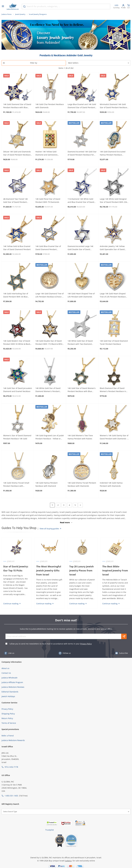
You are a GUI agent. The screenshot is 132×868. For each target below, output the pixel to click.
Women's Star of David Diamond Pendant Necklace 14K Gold (17, 437)
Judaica (68, 861)
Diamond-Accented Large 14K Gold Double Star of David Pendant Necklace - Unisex (80, 248)
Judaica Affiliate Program (12, 682)
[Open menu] (3, 6)
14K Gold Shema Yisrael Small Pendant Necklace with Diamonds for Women (16, 485)
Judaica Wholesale (9, 678)
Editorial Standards (10, 692)
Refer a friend (8, 736)
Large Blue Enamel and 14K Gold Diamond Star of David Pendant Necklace (82, 106)
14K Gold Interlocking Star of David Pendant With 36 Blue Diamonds (16, 295)
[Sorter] (99, 63)
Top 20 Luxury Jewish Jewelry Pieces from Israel (82, 570)
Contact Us (6, 673)
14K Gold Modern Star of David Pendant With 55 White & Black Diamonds (17, 343)
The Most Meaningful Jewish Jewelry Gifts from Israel (49, 570)
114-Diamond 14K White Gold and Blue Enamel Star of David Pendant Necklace (81, 201)
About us (5, 668)
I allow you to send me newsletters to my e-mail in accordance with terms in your (50, 644)
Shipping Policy (8, 714)
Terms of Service (9, 723)
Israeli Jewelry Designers (38, 14)
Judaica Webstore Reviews (13, 687)
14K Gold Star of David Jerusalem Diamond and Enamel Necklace (18, 390)
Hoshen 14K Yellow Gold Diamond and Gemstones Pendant (46, 153)
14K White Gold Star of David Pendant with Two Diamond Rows (80, 343)
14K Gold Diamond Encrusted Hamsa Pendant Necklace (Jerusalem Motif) (113, 153)
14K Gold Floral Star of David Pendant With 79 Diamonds (48, 200)
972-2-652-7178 (11, 767)
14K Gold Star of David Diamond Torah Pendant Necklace (114, 342)
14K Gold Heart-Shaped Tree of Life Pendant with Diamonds (81, 295)
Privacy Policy (86, 644)
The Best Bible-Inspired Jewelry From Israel (115, 570)
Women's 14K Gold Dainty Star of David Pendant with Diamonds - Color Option (114, 437)
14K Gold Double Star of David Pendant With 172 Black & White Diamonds (49, 343)
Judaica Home (7, 14)
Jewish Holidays (8, 696)
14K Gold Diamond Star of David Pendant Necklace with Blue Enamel (17, 106)
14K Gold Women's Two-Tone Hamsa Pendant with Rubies (80, 437)
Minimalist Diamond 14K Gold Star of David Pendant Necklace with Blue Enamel (113, 106)
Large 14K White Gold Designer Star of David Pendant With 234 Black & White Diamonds (113, 201)
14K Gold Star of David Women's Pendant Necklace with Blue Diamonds (82, 390)
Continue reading (12, 604)
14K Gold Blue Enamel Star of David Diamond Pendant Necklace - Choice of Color (48, 248)
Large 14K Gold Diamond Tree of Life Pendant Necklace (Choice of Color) (50, 295)
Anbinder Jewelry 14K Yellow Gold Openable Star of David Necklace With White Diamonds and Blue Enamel (113, 248)
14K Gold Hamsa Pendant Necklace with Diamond (46, 484)
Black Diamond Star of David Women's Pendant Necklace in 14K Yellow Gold (113, 390)
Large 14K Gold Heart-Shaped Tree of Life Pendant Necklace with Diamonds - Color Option (113, 295)
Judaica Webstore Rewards (13, 740)
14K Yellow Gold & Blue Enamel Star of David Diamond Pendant (17, 248)
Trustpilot (50, 830)
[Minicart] (128, 7)
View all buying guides (50, 529)
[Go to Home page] (13, 6)
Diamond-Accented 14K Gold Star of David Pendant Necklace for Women (82, 153)
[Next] (80, 505)
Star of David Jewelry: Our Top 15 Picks (16, 568)
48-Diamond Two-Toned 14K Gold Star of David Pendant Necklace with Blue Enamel (16, 201)
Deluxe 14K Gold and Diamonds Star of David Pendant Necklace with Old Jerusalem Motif (17, 153)
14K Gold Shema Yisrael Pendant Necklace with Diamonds (82, 484)
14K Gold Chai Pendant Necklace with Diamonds (50, 106)
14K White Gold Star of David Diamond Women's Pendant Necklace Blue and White (48, 390)
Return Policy (7, 718)
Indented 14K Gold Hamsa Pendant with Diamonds (111, 484)
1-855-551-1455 (11, 796)
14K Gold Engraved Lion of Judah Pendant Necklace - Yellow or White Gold (50, 437)
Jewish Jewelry (20, 14)
